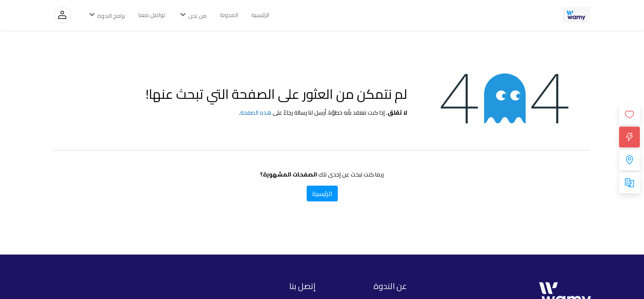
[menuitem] (260, 15)
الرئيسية (322, 194)
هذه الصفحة (256, 113)
